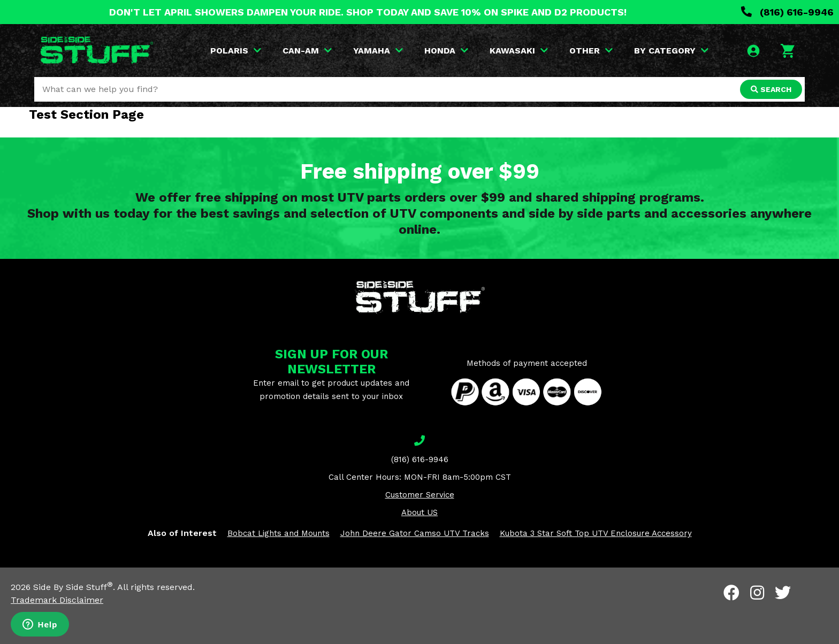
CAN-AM (307, 51)
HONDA (446, 51)
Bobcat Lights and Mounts (279, 533)
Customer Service (420, 495)
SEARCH (771, 89)
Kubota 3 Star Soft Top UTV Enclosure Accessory (596, 533)
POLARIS (236, 51)
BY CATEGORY (671, 51)
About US (419, 512)
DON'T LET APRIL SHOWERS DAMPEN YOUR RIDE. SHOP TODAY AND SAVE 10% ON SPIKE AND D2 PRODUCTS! (368, 12)
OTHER (591, 51)
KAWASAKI (519, 51)
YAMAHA (378, 51)
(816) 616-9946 (787, 12)
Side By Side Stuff (73, 587)
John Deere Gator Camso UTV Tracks (415, 533)
